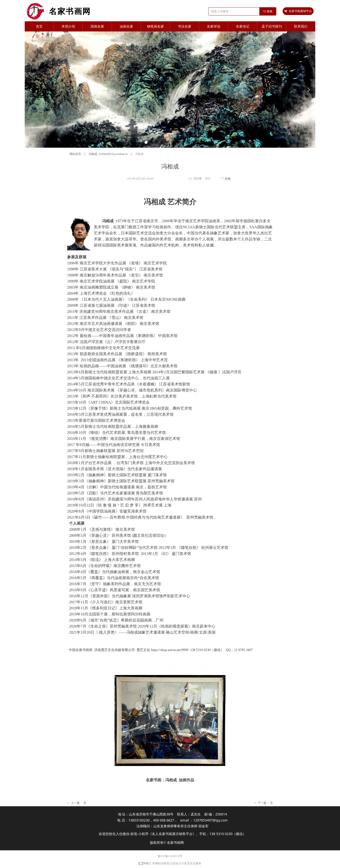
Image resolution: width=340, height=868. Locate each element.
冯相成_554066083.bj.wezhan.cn (108, 154)
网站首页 (75, 154)
